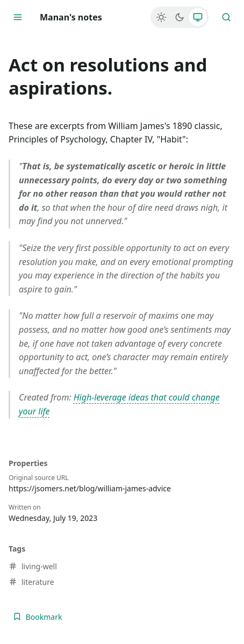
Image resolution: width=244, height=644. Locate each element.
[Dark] (180, 17)
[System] (198, 17)
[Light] (161, 17)
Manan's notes (71, 17)
